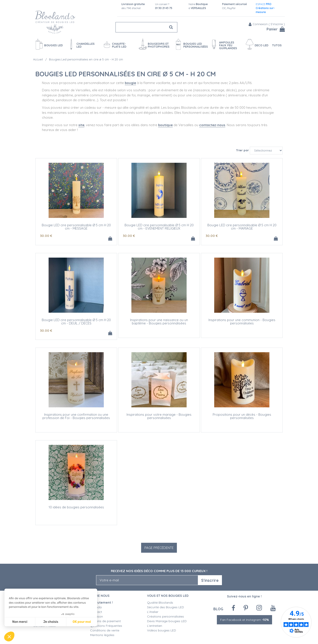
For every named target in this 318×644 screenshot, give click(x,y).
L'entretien (155, 626)
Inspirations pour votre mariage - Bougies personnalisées (159, 416)
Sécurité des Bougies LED (166, 607)
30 (46, 236)
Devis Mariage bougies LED (167, 621)
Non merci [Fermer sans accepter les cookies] (20, 622)
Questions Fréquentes (106, 626)
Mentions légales (102, 635)
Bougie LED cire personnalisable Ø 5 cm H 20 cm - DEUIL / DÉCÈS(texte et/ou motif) (76, 323)
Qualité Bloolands (160, 603)
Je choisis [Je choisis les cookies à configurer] (51, 622)
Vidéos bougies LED (162, 630)
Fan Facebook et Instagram (244, 620)
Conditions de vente (105, 630)
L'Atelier (153, 612)
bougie (130, 83)
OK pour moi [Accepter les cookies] (82, 622)
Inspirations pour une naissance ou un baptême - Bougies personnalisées (159, 322)
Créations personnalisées (166, 616)
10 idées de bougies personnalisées (76, 507)
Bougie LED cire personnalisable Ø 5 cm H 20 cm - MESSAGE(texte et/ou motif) (76, 228)
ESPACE (265, 8)
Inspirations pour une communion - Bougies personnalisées (242, 322)
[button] (9, 637)
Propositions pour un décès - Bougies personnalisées (242, 416)
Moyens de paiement (105, 621)
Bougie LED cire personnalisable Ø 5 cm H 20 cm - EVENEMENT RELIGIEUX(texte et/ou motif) (159, 228)
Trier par (242, 150)
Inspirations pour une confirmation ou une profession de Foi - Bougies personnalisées (76, 416)
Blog (218, 609)
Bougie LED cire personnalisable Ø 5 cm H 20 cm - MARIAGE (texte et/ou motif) (242, 228)
